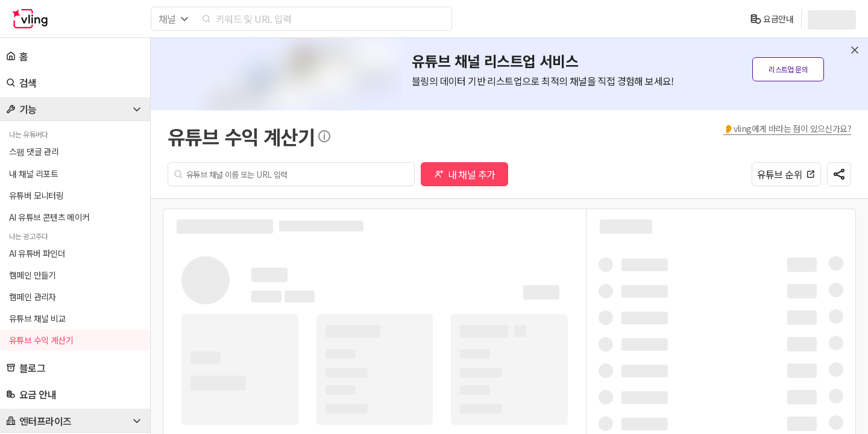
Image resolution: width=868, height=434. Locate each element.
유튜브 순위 (786, 174)
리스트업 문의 (788, 69)
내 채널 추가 (465, 174)
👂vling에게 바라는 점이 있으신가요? (787, 128)
